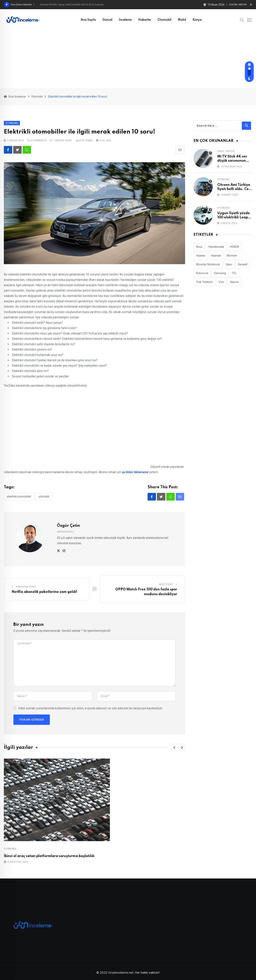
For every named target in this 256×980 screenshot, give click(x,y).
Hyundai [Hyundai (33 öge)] (216, 256)
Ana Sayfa (88, 20)
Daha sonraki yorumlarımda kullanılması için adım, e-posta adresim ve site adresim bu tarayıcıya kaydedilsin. (90, 708)
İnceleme (125, 20)
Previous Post (26, 587)
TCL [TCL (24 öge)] (234, 273)
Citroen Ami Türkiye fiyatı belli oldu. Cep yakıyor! (234, 189)
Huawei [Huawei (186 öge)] (201, 256)
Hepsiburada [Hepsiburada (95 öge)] (216, 247)
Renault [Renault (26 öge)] (243, 264)
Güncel (107, 20)
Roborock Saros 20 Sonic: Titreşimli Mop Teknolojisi (69, 5)
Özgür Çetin (68, 526)
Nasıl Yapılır (226, 151)
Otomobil (164, 20)
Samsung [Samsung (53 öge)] (220, 273)
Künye (197, 20)
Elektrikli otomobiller (19, 497)
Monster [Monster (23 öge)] (232, 256)
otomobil (44, 497)
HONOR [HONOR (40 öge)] (234, 247)
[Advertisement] (128, 59)
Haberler (145, 20)
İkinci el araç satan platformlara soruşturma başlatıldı (49, 856)
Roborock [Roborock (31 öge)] (202, 273)
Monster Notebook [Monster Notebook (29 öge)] (208, 264)
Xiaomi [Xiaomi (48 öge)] (234, 282)
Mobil (182, 20)
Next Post (166, 584)
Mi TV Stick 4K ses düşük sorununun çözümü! (232, 161)
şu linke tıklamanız (135, 472)
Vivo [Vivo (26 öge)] (221, 282)
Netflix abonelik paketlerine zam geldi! (44, 592)
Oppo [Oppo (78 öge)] (229, 264)
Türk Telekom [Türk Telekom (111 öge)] (204, 282)
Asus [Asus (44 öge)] (199, 247)
